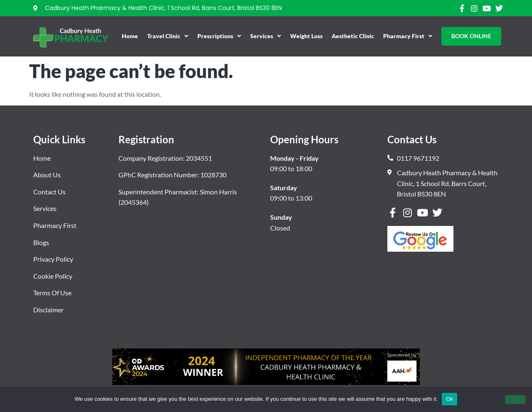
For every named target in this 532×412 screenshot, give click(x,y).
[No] (515, 400)
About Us (47, 175)
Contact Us (49, 192)
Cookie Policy (53, 276)
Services (266, 36)
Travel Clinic (168, 36)
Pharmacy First (408, 36)
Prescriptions (219, 36)
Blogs (41, 242)
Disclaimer (48, 310)
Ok (449, 399)
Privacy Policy (53, 259)
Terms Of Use (52, 293)
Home (130, 36)
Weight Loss (306, 36)
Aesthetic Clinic (353, 36)
